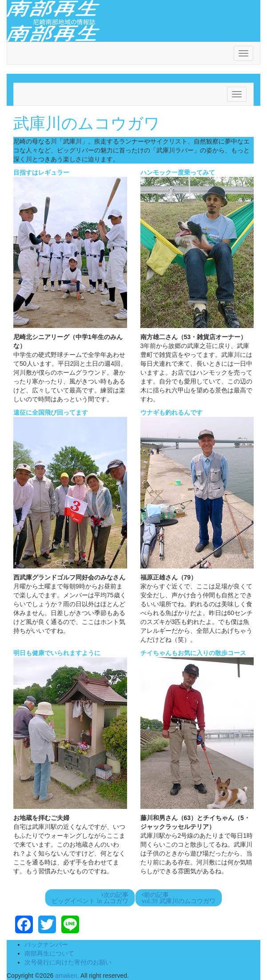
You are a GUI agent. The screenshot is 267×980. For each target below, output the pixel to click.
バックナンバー (46, 944)
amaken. (67, 976)
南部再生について (49, 953)
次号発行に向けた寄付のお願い (68, 962)
